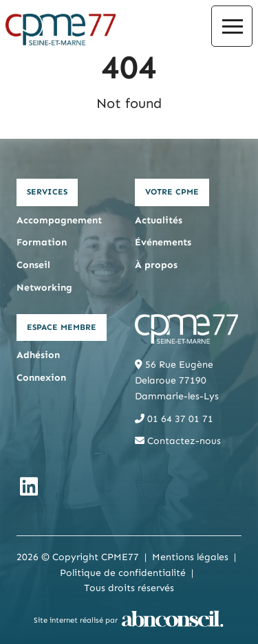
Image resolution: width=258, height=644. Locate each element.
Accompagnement (59, 220)
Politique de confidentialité (123, 573)
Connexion (41, 378)
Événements (163, 242)
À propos (156, 265)
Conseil (33, 265)
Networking (44, 288)
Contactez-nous (178, 441)
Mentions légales (190, 557)
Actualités (159, 220)
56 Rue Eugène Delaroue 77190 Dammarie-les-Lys (177, 380)
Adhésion (38, 355)
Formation (42, 242)
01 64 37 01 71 (174, 419)
